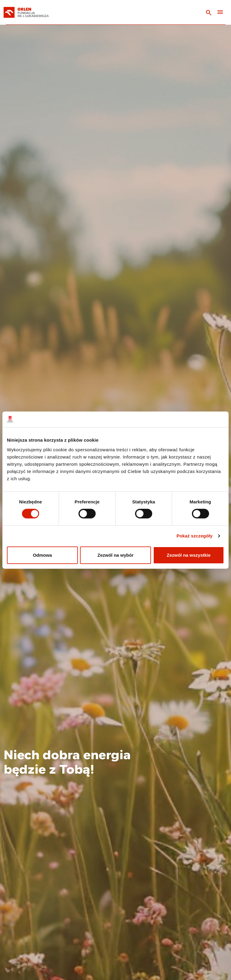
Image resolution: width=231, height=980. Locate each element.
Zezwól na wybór (115, 555)
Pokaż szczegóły (195, 536)
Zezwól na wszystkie (189, 555)
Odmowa (42, 555)
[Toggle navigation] (220, 13)
